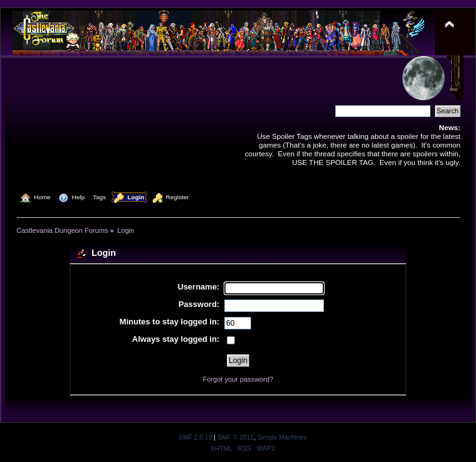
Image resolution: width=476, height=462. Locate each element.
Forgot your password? (238, 379)
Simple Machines (282, 437)
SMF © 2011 (236, 437)
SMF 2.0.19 (196, 437)
